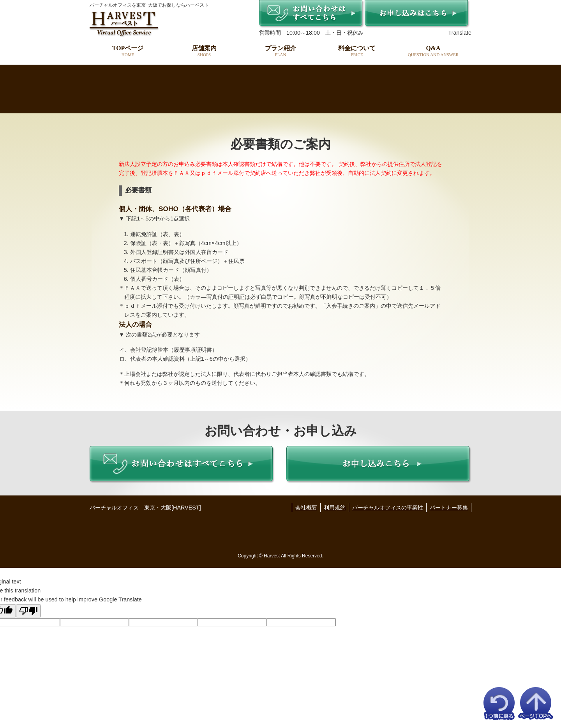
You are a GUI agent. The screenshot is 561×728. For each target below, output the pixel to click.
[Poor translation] (28, 611)
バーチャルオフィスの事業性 (388, 508)
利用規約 (335, 508)
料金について (357, 51)
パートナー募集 (449, 508)
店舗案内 (204, 51)
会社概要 (306, 508)
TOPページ (128, 51)
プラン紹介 (280, 51)
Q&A (433, 51)
